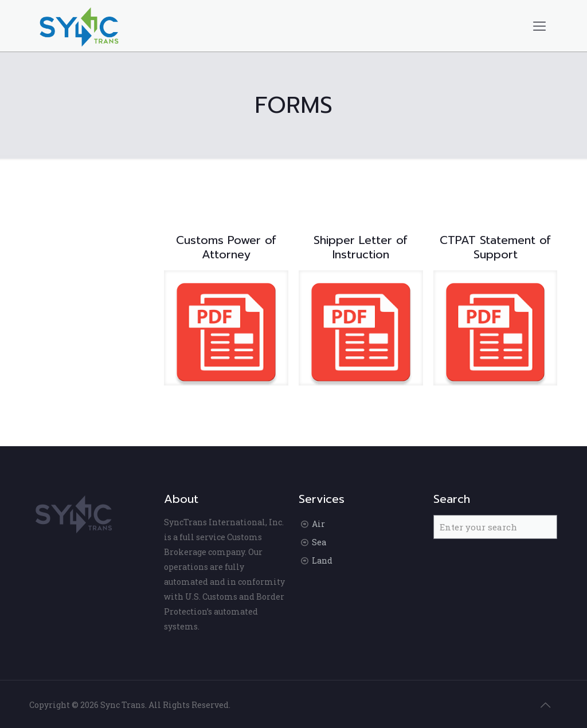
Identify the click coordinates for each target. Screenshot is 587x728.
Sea (319, 542)
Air (318, 524)
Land (322, 560)
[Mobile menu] (539, 26)
